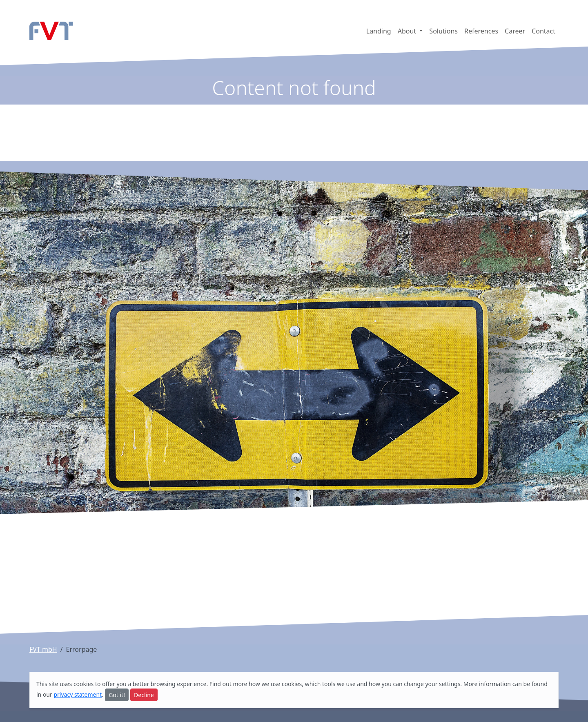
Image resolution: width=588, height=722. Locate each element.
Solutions (443, 31)
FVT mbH (43, 649)
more (240, 684)
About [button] (408, 31)
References (481, 31)
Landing (379, 31)
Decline (144, 695)
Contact (543, 31)
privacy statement (78, 694)
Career (515, 31)
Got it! (117, 695)
